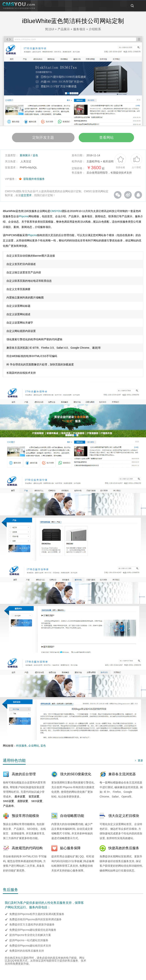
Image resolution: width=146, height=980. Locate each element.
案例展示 (25, 157)
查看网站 (110, 138)
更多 (138, 762)
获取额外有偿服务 (34, 180)
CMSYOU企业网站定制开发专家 (19, 6)
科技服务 (21, 747)
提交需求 (26, 197)
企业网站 (34, 747)
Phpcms (24, 218)
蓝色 (35, 157)
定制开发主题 (40, 138)
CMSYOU (56, 213)
